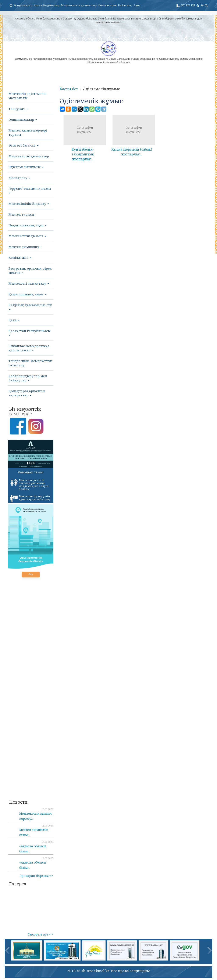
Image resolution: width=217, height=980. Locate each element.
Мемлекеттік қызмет (27, 236)
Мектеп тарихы (21, 214)
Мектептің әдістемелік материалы (27, 96)
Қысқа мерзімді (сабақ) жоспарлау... (132, 152)
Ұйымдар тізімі (31, 472)
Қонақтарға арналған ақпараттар (27, 393)
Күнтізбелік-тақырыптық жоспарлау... (83, 154)
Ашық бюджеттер (47, 5)
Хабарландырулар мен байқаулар (28, 378)
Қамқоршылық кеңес (28, 294)
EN (193, 5)
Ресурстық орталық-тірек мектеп (30, 270)
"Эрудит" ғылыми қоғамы (30, 190)
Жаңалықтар (23, 5)
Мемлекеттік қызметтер (79, 5)
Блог (137, 5)
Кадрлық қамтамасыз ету (30, 306)
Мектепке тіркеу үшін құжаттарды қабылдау (30, 498)
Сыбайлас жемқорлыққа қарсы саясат (29, 348)
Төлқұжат (18, 109)
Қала (14, 320)
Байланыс (125, 5)
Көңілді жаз (20, 257)
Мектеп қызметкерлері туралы (28, 132)
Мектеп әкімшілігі (25, 247)
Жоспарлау (19, 178)
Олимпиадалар (23, 119)
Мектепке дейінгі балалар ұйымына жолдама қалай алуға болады (29, 485)
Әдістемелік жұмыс (26, 167)
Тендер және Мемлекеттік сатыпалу (30, 363)
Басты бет (69, 89)
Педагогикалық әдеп (28, 225)
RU (188, 5)
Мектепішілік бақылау (29, 203)
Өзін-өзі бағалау (24, 145)
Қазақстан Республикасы (29, 332)
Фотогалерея (107, 5)
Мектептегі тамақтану (29, 283)
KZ (183, 5)
